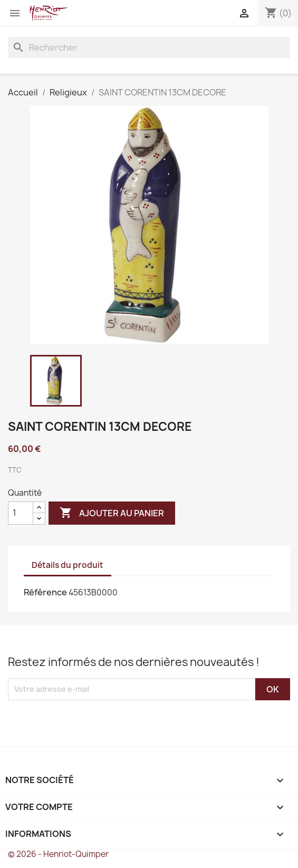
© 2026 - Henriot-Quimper (58, 854)
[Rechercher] (149, 47)
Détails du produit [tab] (68, 565)
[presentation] (96, 721)
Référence (45, 592)
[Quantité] (21, 513)
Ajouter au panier (112, 513)
